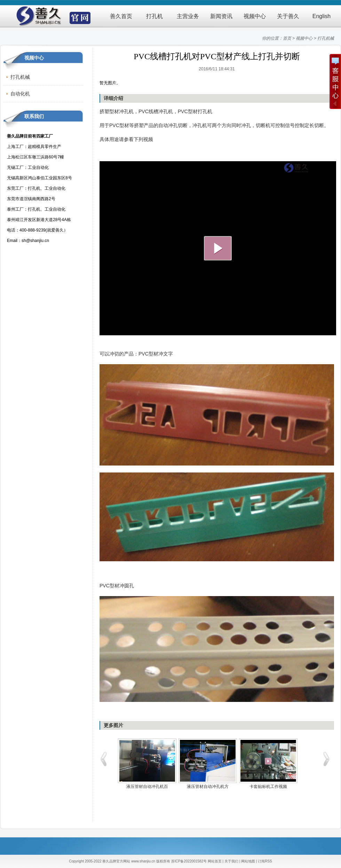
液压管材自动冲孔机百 (147, 787)
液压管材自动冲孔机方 (208, 787)
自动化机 (20, 94)
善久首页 (121, 16)
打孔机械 (326, 38)
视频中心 (255, 16)
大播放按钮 (218, 248)
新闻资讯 (221, 16)
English (322, 16)
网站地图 (248, 861)
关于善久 (288, 16)
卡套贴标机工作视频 (268, 787)
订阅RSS (265, 861)
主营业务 (188, 16)
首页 (287, 38)
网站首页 (215, 861)
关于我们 (231, 861)
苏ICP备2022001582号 (189, 861)
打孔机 (154, 16)
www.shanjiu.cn (143, 861)
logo (308, 168)
